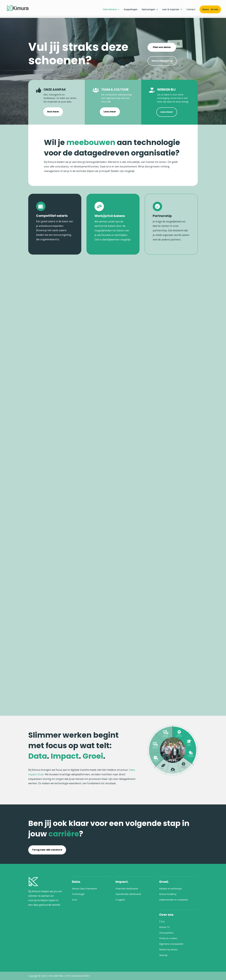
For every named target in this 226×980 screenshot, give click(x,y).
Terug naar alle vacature (47, 850)
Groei (41, 774)
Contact (191, 10)
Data (132, 770)
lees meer (53, 112)
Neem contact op (162, 61)
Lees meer (110, 112)
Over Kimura (110, 10)
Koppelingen (131, 10)
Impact (32, 774)
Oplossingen (148, 10)
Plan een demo (162, 47)
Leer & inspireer (171, 10)
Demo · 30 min (210, 9)
